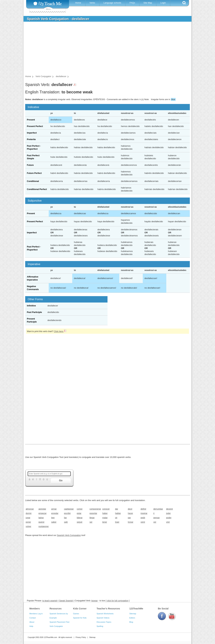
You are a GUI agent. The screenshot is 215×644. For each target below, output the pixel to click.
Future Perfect (34, 173)
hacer (130, 513)
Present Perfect (35, 126)
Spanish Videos (103, 618)
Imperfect (32, 133)
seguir (80, 522)
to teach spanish (50, 601)
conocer (106, 509)
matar (105, 518)
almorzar (30, 509)
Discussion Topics (104, 622)
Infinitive (31, 306)
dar (117, 509)
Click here (60, 331)
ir (154, 513)
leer (53, 518)
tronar (131, 522)
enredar (55, 513)
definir (143, 509)
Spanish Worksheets (105, 614)
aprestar (42, 509)
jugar (28, 518)
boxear (95, 601)
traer (117, 522)
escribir (67, 513)
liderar (80, 518)
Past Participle (34, 312)
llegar (92, 518)
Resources (56, 609)
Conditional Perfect (37, 189)
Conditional (33, 181)
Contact (33, 618)
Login (163, 3)
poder (169, 518)
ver (155, 522)
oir (116, 518)
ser (91, 522)
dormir (29, 513)
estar (79, 513)
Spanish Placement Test (59, 622)
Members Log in (36, 614)
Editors (132, 618)
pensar (157, 518)
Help (31, 626)
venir (143, 522)
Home (78, 3)
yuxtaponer (44, 526)
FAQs (132, 3)
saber (54, 522)
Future (30, 165)
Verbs (92, 3)
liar (65, 518)
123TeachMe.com (50, 637)
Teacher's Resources (108, 609)
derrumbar (158, 509)
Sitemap (133, 614)
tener (105, 522)
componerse (95, 509)
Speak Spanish (66, 601)
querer (41, 522)
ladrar (41, 518)
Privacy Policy (81, 637)
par (129, 518)
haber (105, 513)
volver (28, 526)
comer (80, 509)
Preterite (31, 139)
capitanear (69, 509)
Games (76, 614)
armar (54, 509)
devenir (170, 509)
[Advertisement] (105, 49)
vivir (168, 522)
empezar (42, 513)
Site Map (148, 3)
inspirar (144, 513)
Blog (131, 622)
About (32, 622)
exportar (93, 513)
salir (66, 522)
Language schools (112, 3)
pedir (143, 518)
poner (28, 522)
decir (130, 509)
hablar (118, 513)
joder (168, 513)
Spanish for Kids (80, 618)
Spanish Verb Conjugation (69, 535)
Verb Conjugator (56, 626)
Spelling (100, 626)
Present (31, 120)
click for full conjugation (118, 601)
